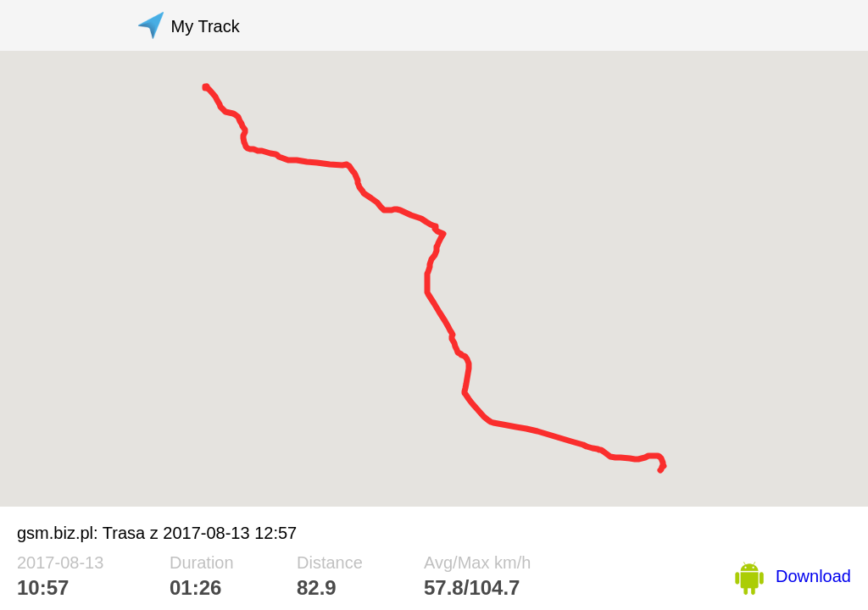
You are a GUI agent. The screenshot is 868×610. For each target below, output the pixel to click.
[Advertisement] (539, 25)
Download (813, 576)
